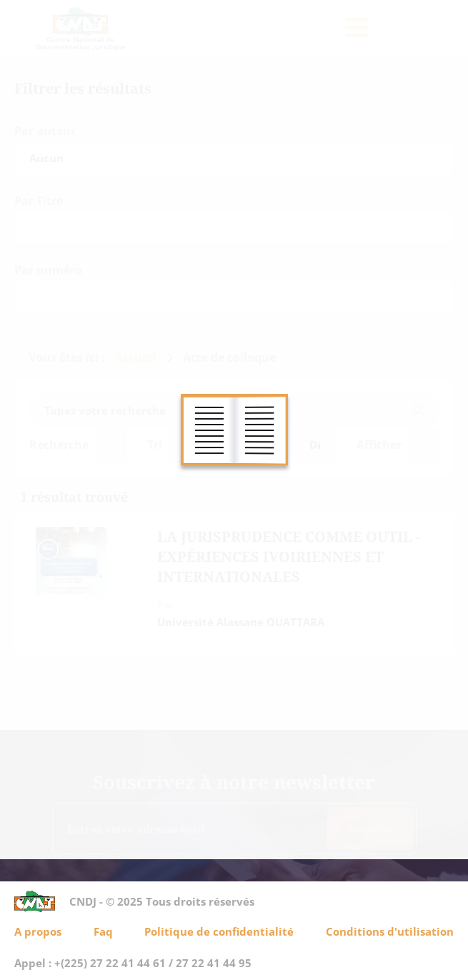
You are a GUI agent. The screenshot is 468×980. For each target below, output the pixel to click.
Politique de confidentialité (219, 931)
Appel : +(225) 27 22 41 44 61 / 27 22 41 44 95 (133, 963)
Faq (103, 931)
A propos (38, 931)
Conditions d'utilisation (390, 931)
